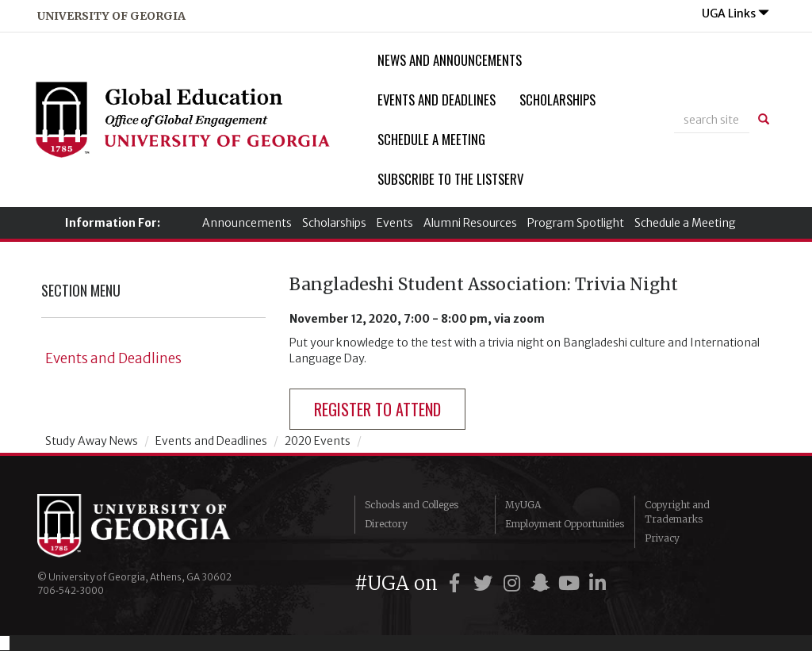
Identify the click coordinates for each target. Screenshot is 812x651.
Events (395, 223)
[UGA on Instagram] (514, 583)
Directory (386, 524)
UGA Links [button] (735, 13)
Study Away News (92, 441)
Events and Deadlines (437, 100)
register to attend (377, 409)
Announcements (247, 223)
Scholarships (557, 100)
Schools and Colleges (412, 505)
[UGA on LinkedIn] (597, 583)
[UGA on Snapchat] (542, 583)
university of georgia (111, 16)
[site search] (712, 120)
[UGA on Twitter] (485, 583)
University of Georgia (156, 526)
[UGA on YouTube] (571, 583)
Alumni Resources (470, 223)
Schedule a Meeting (431, 139)
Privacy (662, 538)
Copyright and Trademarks (677, 512)
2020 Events (318, 441)
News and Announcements (450, 60)
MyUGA (523, 505)
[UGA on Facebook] (457, 583)
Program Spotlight (576, 223)
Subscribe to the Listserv (450, 179)
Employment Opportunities (565, 524)
